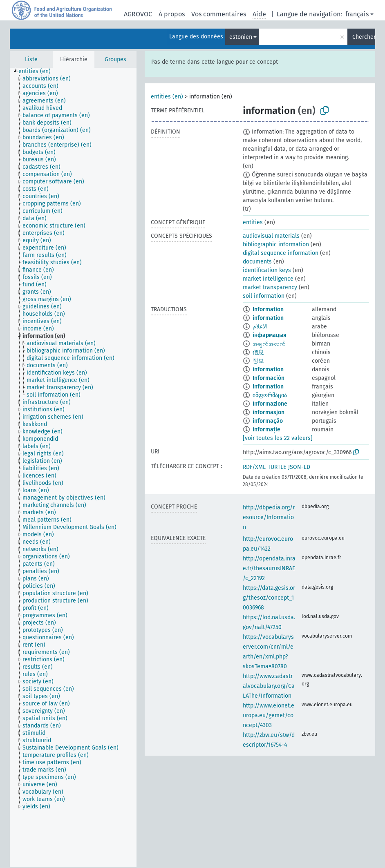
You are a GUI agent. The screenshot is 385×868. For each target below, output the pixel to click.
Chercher (364, 37)
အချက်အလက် (269, 344)
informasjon (269, 412)
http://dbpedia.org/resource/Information (269, 517)
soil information (264, 296)
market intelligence (268, 279)
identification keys (267, 270)
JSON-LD (299, 467)
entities (253, 222)
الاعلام (260, 327)
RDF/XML (254, 467)
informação (268, 421)
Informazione (270, 404)
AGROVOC (138, 14)
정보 (258, 361)
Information (268, 309)
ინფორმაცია (270, 395)
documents (257, 262)
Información (269, 378)
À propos (172, 14)
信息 (258, 352)
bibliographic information (276, 244)
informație (266, 430)
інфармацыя (270, 335)
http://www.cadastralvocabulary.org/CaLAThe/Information (269, 686)
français (357, 14)
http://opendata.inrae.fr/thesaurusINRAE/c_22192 (269, 568)
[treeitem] (38, 71)
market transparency (270, 287)
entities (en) (167, 97)
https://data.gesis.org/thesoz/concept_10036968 (269, 598)
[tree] (73, 467)
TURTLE (277, 467)
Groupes (115, 59)
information (268, 318)
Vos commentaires (219, 14)
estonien (241, 37)
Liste (31, 59)
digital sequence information (281, 253)
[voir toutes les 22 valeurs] (278, 438)
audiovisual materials (271, 236)
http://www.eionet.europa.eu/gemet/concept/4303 (269, 715)
